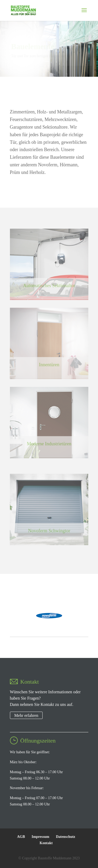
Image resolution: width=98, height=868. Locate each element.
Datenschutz (66, 837)
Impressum (40, 837)
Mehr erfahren (26, 715)
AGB (21, 837)
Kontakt (46, 843)
